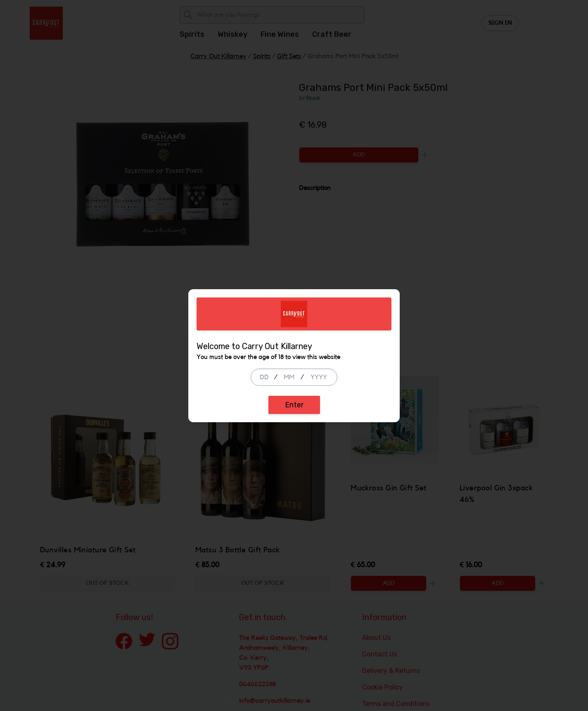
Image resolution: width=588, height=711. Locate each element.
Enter (294, 405)
